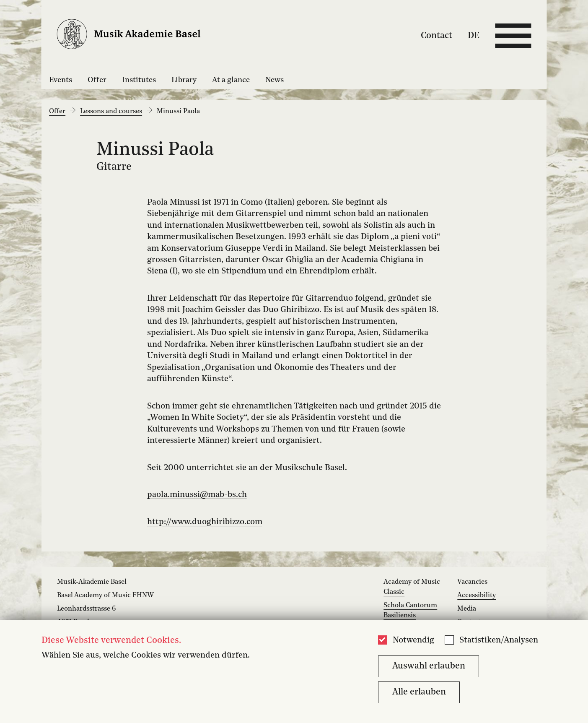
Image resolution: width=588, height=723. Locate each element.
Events (61, 80)
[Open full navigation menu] (513, 36)
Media (467, 609)
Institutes (139, 80)
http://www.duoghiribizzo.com (205, 522)
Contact (436, 35)
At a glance (231, 80)
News (275, 80)
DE (474, 35)
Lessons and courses (111, 112)
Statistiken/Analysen (499, 640)
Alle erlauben (419, 692)
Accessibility (477, 596)
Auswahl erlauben (429, 666)
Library (184, 80)
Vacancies (472, 582)
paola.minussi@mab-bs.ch (197, 495)
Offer (97, 80)
